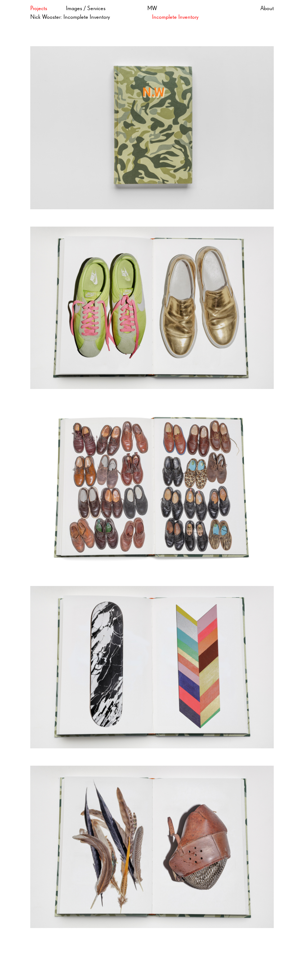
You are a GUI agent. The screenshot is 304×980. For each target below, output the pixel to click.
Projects (39, 9)
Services (96, 9)
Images (74, 9)
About (267, 9)
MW (152, 9)
